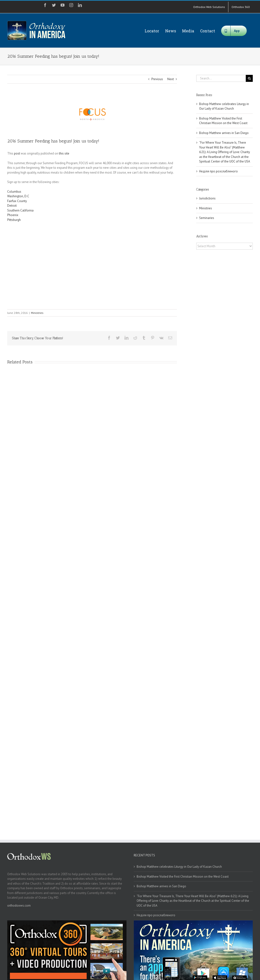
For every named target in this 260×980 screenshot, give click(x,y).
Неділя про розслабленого (218, 171)
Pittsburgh (14, 220)
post (17, 153)
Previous (157, 79)
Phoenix (13, 215)
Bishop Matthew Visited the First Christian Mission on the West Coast (183, 877)
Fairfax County (17, 201)
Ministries (37, 313)
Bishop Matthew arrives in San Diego (224, 133)
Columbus (14, 192)
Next (171, 79)
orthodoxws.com (19, 906)
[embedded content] (75, 265)
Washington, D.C (18, 196)
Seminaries (207, 218)
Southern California (21, 210)
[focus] (92, 114)
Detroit (12, 206)
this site (64, 153)
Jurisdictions (207, 198)
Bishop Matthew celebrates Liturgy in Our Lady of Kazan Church (179, 867)
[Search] (249, 78)
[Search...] (221, 78)
